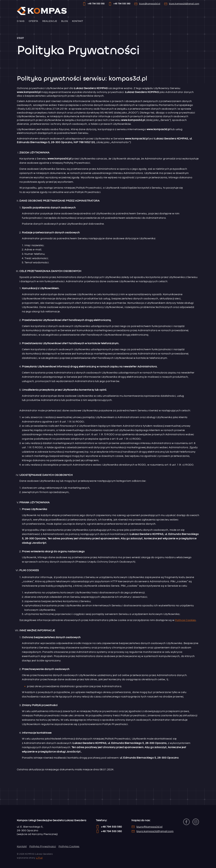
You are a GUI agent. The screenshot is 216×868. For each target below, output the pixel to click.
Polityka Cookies (69, 846)
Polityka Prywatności (43, 846)
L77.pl (39, 858)
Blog (65, 21)
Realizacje (50, 21)
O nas (21, 21)
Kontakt (78, 21)
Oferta (33, 21)
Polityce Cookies (185, 620)
